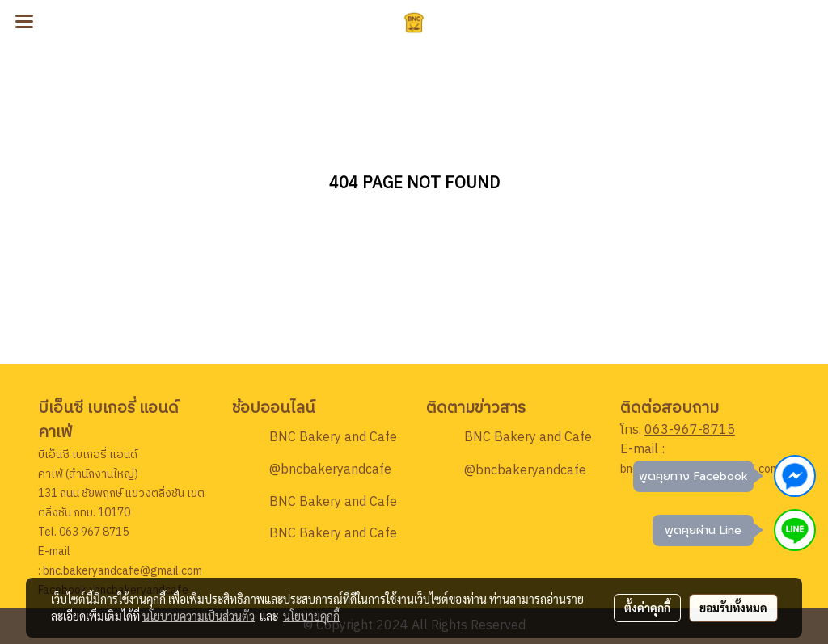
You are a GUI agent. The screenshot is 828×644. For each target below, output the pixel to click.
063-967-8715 (690, 430)
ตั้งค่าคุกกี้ (647, 608)
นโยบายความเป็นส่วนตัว (199, 616)
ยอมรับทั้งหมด (733, 608)
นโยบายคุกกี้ (311, 616)
